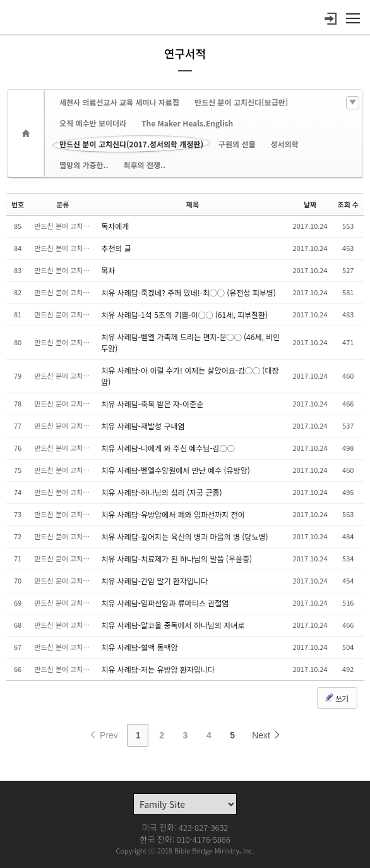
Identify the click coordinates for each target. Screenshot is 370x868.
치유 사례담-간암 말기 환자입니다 (154, 581)
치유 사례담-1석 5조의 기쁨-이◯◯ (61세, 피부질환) (184, 315)
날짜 (310, 204)
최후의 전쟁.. (144, 165)
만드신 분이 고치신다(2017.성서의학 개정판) (131, 144)
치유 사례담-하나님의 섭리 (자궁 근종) (161, 492)
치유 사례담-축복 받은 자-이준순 (152, 404)
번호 (18, 204)
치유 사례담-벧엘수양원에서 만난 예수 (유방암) (176, 470)
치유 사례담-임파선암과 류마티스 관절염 (165, 603)
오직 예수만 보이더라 (93, 123)
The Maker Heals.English (187, 123)
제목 (193, 204)
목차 (108, 270)
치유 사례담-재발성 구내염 (143, 426)
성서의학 (285, 144)
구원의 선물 (237, 144)
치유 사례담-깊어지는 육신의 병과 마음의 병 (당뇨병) (184, 536)
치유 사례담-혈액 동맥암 (139, 647)
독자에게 (115, 226)
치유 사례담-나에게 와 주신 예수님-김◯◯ (168, 448)
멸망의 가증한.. (84, 165)
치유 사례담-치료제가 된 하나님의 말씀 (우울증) (176, 559)
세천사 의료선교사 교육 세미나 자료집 (119, 102)
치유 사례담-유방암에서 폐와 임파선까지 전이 (173, 514)
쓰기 (336, 698)
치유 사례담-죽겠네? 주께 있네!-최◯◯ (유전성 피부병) (188, 292)
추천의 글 (116, 248)
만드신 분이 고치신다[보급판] (241, 102)
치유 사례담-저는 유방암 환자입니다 (158, 669)
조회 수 (348, 204)
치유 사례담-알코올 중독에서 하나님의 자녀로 (173, 625)
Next (267, 735)
